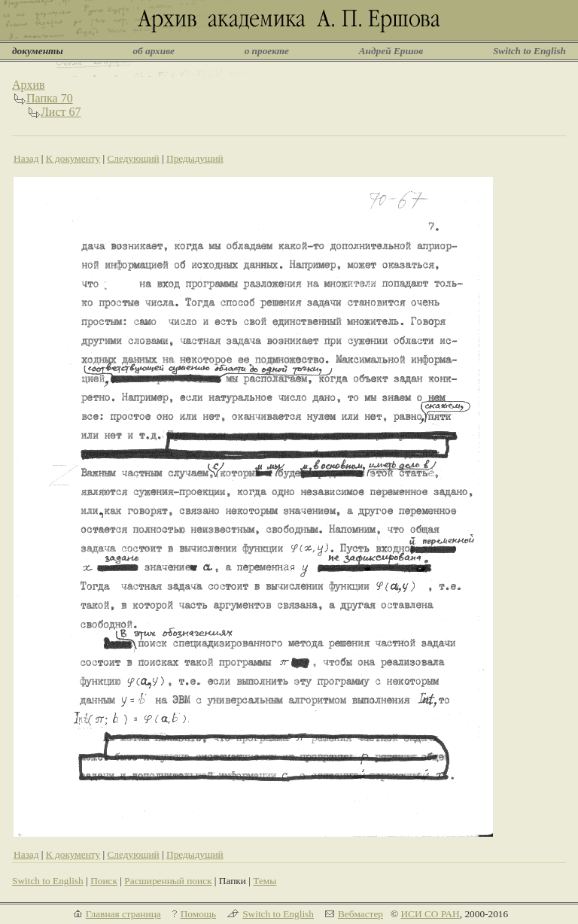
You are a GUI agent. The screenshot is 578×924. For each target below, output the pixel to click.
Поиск (104, 881)
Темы (265, 881)
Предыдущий (195, 158)
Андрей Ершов (391, 51)
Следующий (133, 158)
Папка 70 (50, 98)
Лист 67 (61, 112)
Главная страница (123, 914)
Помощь (198, 914)
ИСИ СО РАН (430, 914)
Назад (26, 158)
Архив (29, 85)
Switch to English (529, 51)
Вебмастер (360, 914)
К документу (73, 158)
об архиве (154, 51)
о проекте (267, 51)
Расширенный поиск (168, 881)
